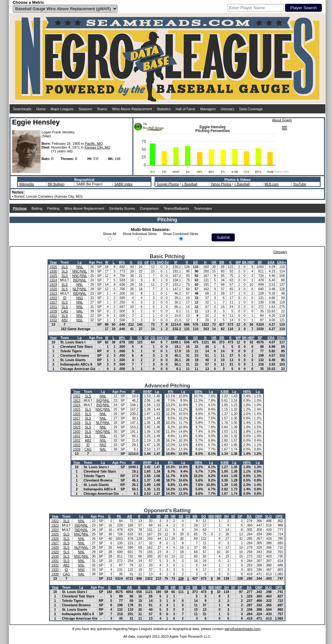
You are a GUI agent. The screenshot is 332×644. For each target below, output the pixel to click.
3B (166, 516)
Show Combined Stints (181, 234)
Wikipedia (27, 184)
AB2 (65, 320)
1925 (53, 276)
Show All (110, 234)
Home (41, 109)
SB (181, 516)
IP (176, 262)
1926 (53, 267)
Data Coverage (251, 109)
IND (76, 280)
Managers (208, 109)
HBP (251, 262)
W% (122, 262)
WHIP (147, 392)
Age (92, 262)
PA (119, 516)
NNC (76, 271)
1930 (53, 271)
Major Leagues (62, 109)
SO (204, 516)
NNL (80, 267)
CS (188, 516)
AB (129, 516)
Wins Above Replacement (132, 109)
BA (249, 516)
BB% (198, 392)
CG (153, 262)
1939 (53, 311)
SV (167, 262)
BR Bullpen (56, 184)
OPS (279, 516)
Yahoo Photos (221, 184)
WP (238, 262)
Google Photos (168, 184)
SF (233, 516)
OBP (259, 516)
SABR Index (123, 184)
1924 (53, 280)
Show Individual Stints (140, 234)
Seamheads (22, 109)
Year (53, 262)
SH (226, 516)
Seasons (85, 109)
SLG (269, 516)
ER (196, 262)
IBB (211, 516)
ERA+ (282, 262)
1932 (53, 320)
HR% (247, 392)
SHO (160, 262)
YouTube (300, 184)
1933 (53, 298)
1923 (53, 293)
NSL (80, 320)
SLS (65, 267)
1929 (53, 284)
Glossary (227, 109)
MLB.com (271, 184)
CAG (65, 311)
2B (159, 516)
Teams (102, 109)
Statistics (164, 109)
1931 (53, 307)
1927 (53, 302)
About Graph (282, 120)
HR (214, 262)
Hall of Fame (185, 109)
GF (147, 262)
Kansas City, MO (98, 147)
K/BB (225, 392)
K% (171, 392)
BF (260, 262)
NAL (80, 311)
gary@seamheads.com (243, 629)
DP (240, 516)
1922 (53, 316)
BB (222, 262)
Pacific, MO (94, 143)
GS (140, 262)
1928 (53, 289)
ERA (271, 262)
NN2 (80, 298)
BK (244, 262)
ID (65, 298)
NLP (76, 289)
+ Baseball (189, 184)
